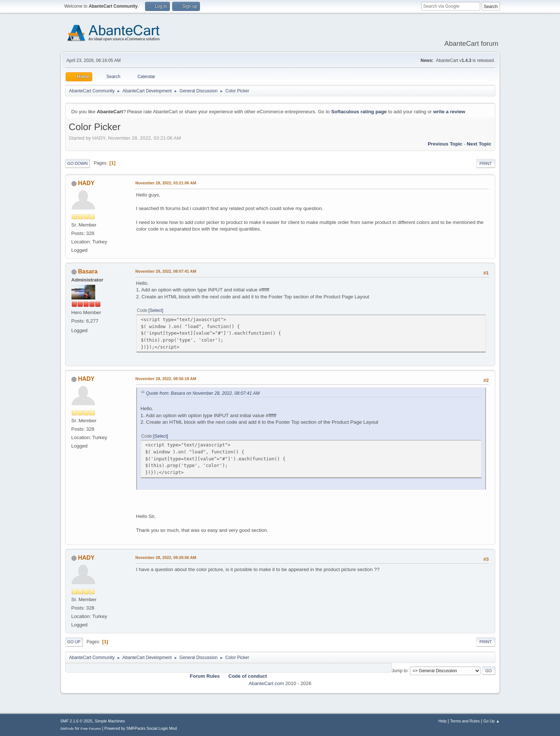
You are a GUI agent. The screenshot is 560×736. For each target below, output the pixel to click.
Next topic (479, 144)
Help (442, 721)
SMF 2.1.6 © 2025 (77, 721)
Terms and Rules (465, 721)
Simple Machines (110, 721)
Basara (88, 271)
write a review (449, 112)
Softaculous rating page (359, 112)
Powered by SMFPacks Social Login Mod (141, 728)
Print (486, 163)
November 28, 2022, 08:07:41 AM (166, 271)
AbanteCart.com (266, 683)
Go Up (74, 642)
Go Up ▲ (492, 721)
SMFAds (67, 728)
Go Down (78, 163)
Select (156, 310)
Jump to (400, 670)
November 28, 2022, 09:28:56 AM (166, 557)
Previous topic (445, 144)
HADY (86, 183)
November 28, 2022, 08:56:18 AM (166, 379)
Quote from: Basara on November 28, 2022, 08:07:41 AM (203, 393)
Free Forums (91, 728)
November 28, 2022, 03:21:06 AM (166, 183)
